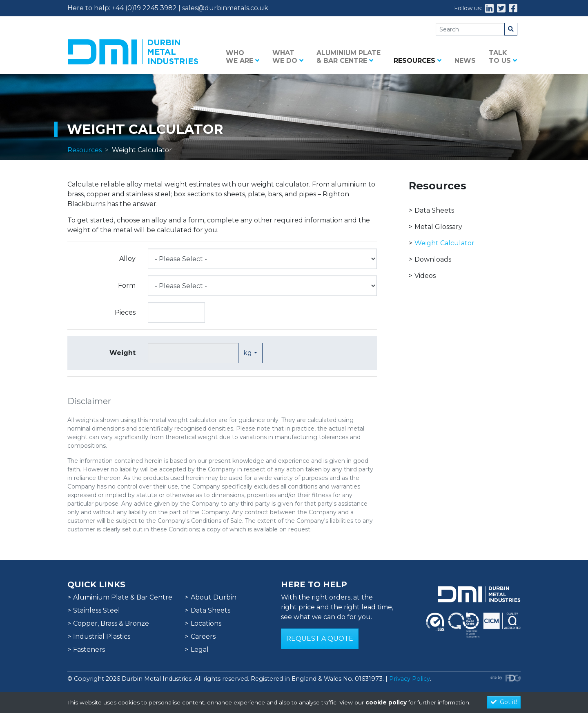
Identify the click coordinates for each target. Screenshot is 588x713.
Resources (418, 61)
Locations (206, 623)
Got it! (504, 702)
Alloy (127, 259)
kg (248, 353)
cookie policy (386, 702)
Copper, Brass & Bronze (111, 623)
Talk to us (503, 57)
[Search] (470, 29)
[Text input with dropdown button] (193, 353)
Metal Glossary (438, 227)
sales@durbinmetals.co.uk (225, 8)
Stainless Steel (97, 610)
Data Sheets (434, 210)
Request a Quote (320, 639)
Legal (200, 650)
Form (127, 285)
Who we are (243, 57)
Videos (425, 276)
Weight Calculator (444, 243)
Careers (203, 636)
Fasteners (89, 650)
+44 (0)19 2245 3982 (144, 8)
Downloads (433, 259)
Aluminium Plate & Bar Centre (349, 57)
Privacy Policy (410, 679)
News (465, 61)
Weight (122, 353)
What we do (288, 57)
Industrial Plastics (102, 636)
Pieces (125, 312)
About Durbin (214, 597)
